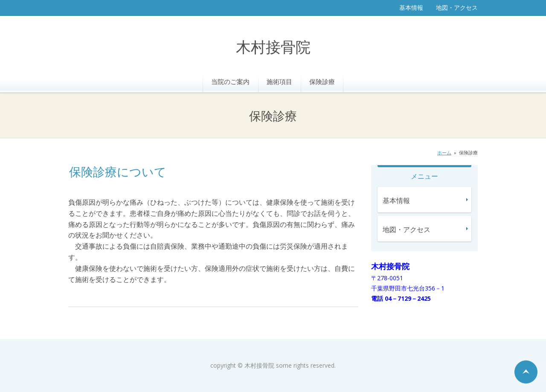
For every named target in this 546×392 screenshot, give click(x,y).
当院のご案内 (230, 81)
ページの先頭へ (526, 372)
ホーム (444, 152)
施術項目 (279, 81)
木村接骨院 (273, 48)
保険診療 (322, 81)
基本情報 (411, 7)
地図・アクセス (457, 7)
